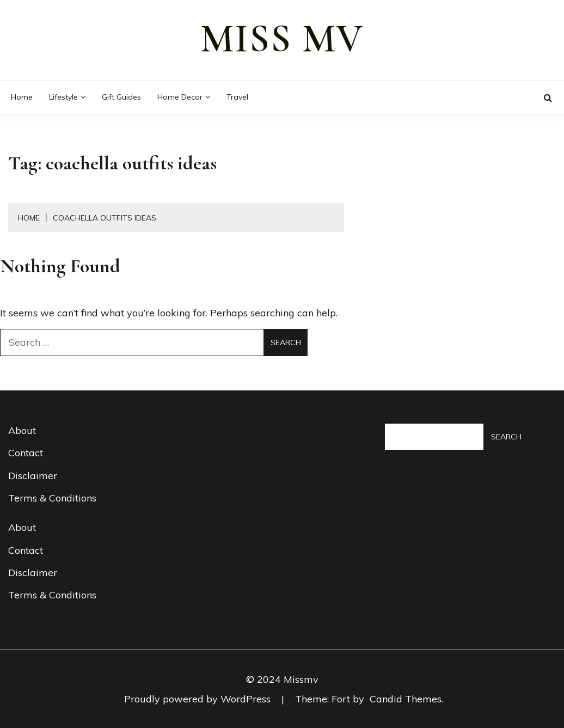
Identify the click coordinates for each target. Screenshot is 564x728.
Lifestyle (63, 97)
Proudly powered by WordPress (199, 699)
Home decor (180, 97)
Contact (26, 453)
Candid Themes (406, 699)
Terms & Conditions (52, 498)
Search (506, 437)
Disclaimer (33, 476)
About (22, 430)
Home (22, 97)
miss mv (282, 39)
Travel (237, 97)
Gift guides (121, 97)
